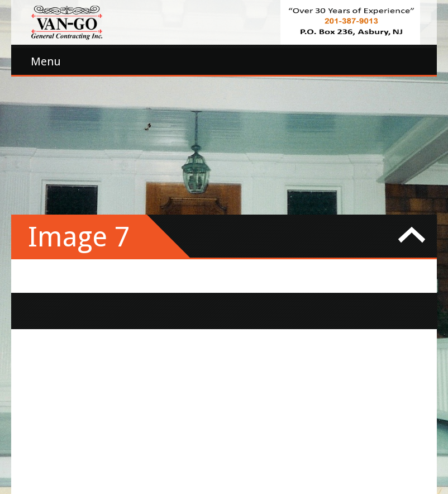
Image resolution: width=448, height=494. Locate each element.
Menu (46, 61)
